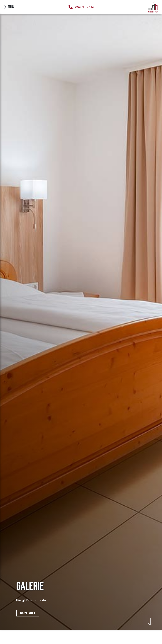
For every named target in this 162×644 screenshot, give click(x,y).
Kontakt (28, 613)
